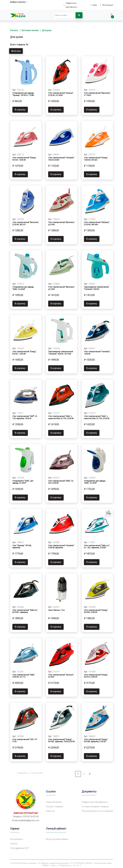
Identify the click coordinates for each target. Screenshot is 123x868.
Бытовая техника (30, 30)
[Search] (65, 15)
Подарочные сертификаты (95, 801)
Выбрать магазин (19, 2)
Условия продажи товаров (95, 805)
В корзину (20, 110)
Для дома (47, 30)
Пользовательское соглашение (97, 810)
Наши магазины (54, 801)
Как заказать (17, 838)
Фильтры (16, 51)
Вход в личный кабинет (57, 838)
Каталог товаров (54, 805)
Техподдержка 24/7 (20, 847)
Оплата (14, 842)
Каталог (14, 30)
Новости (50, 810)
